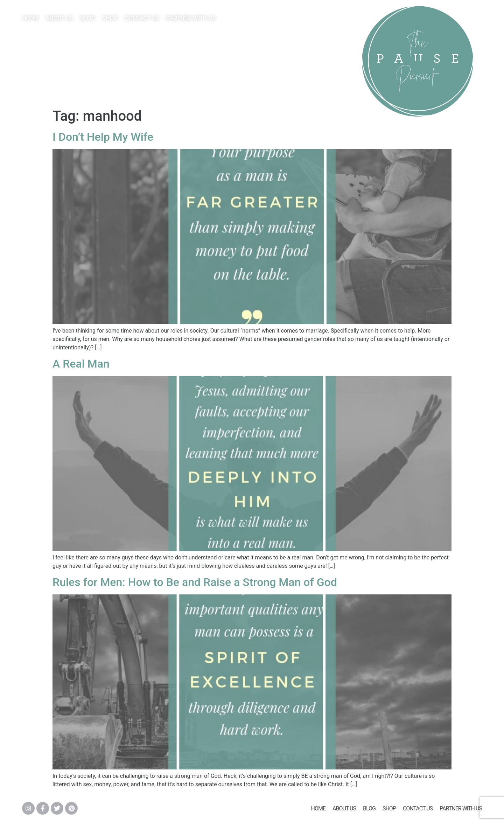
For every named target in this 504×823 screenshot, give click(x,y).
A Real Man (81, 364)
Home (30, 18)
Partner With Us (191, 18)
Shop (110, 18)
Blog (88, 18)
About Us (59, 18)
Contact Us (142, 18)
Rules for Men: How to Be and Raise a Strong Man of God (195, 582)
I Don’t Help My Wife (103, 137)
